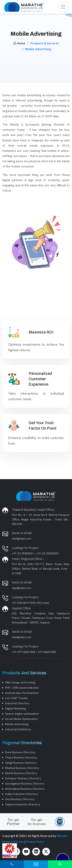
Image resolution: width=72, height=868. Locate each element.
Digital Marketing (15, 708)
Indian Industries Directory (22, 794)
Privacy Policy (35, 842)
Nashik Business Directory (21, 773)
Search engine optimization (22, 714)
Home (19, 43)
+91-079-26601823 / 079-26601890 (34, 652)
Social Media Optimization (21, 719)
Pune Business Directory (20, 752)
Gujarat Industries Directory (23, 804)
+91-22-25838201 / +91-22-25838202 (35, 553)
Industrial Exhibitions (18, 729)
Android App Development (22, 693)
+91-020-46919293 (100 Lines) (30, 603)
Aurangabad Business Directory (25, 784)
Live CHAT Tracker (17, 698)
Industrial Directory (17, 703)
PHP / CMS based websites (22, 688)
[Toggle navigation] (63, 7)
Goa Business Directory (20, 799)
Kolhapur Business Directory (23, 778)
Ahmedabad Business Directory (25, 789)
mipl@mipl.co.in (22, 539)
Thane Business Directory (21, 757)
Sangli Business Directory (21, 763)
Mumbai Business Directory (22, 768)
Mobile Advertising (17, 724)
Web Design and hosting (20, 682)
